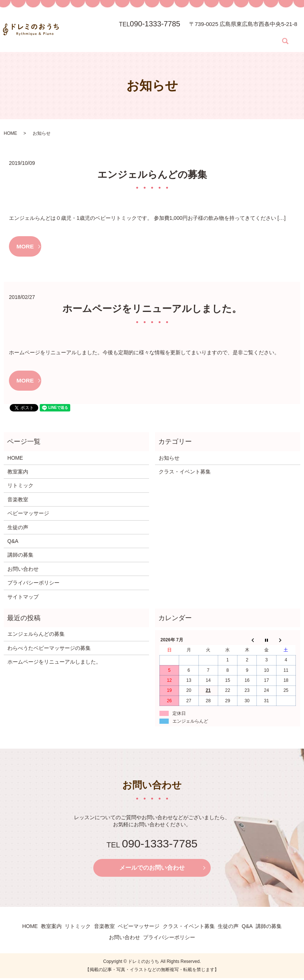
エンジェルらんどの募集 (152, 175)
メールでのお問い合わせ (152, 869)
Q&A (257, 30)
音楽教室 (138, 30)
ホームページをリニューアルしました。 (152, 309)
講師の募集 (275, 30)
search (100, 41)
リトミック (115, 30)
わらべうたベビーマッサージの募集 (49, 649)
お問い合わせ (81, 41)
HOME (75, 30)
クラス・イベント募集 (207, 30)
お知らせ (169, 459)
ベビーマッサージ (166, 30)
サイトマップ (23, 598)
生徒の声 (240, 30)
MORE (26, 246)
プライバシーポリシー (33, 584)
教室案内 (93, 30)
